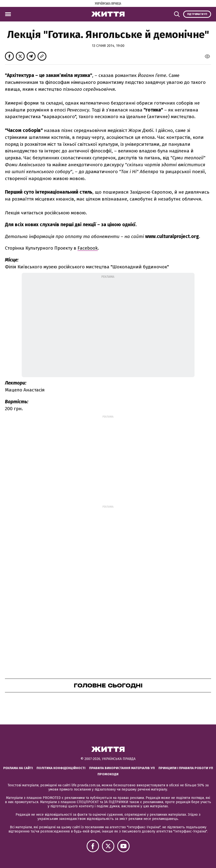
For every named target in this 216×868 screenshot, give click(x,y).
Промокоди (108, 774)
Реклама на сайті (18, 768)
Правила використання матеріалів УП (122, 768)
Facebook (88, 248)
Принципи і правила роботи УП (186, 768)
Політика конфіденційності (61, 768)
